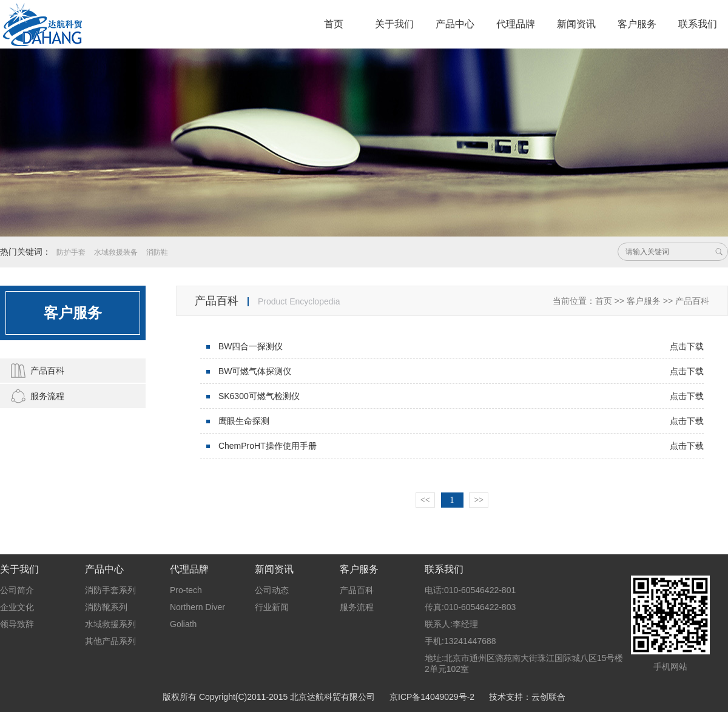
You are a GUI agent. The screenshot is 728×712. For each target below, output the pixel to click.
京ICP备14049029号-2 (432, 697)
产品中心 (455, 24)
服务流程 (35, 396)
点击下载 (687, 346)
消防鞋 (157, 252)
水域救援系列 (110, 624)
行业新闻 (272, 607)
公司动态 (272, 590)
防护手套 (71, 252)
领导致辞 (17, 624)
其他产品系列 (110, 641)
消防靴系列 (106, 607)
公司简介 (17, 590)
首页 (334, 24)
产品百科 (35, 371)
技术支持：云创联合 (527, 697)
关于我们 (394, 24)
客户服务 (637, 24)
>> (479, 500)
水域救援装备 (116, 252)
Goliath (183, 624)
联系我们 (698, 24)
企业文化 (17, 607)
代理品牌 (516, 24)
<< (425, 500)
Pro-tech (186, 590)
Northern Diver (197, 607)
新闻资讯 (576, 24)
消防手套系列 (110, 590)
